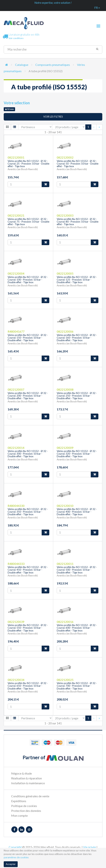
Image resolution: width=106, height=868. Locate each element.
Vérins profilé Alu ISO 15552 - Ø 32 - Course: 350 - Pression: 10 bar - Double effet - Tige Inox (28, 512)
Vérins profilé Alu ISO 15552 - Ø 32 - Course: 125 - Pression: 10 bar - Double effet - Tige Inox (77, 280)
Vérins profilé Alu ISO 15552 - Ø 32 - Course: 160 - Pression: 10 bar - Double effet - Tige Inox (77, 338)
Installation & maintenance (28, 783)
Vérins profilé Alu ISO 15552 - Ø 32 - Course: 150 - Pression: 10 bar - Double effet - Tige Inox (28, 338)
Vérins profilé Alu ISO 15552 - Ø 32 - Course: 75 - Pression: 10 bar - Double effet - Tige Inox (28, 222)
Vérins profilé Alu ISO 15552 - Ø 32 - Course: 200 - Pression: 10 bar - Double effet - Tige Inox (28, 396)
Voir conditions (16, 38)
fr (97, 8)
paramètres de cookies (16, 857)
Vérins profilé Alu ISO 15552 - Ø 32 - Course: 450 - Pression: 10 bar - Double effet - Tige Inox (28, 570)
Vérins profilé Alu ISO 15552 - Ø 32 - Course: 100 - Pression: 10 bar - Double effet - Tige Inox (28, 280)
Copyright (15, 847)
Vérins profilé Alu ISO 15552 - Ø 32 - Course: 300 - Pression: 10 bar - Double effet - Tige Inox (28, 454)
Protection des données (26, 811)
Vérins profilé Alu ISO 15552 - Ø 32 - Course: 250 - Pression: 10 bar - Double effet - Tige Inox (77, 396)
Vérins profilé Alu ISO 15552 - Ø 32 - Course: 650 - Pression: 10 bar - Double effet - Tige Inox (28, 686)
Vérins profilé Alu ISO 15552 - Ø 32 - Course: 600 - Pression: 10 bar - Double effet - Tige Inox (77, 628)
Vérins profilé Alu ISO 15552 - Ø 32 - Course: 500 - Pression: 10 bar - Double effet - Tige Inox (77, 570)
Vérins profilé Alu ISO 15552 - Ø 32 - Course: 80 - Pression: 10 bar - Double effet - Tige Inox (78, 222)
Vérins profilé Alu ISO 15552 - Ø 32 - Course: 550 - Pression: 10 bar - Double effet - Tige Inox (28, 628)
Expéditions (19, 801)
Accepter (11, 864)
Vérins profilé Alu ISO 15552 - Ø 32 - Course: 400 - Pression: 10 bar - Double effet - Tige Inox (77, 512)
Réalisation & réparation (26, 778)
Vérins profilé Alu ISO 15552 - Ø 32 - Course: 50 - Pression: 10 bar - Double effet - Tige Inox (78, 164)
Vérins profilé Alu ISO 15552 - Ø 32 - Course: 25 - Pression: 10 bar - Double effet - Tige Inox (28, 164)
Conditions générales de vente (30, 796)
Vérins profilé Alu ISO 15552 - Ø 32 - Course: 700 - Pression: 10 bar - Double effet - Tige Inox (77, 686)
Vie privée (90, 847)
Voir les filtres (53, 117)
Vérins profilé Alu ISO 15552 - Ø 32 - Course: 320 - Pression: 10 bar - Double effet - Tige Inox (77, 454)
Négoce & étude (21, 773)
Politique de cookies (24, 806)
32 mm (9, 109)
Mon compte (19, 815)
